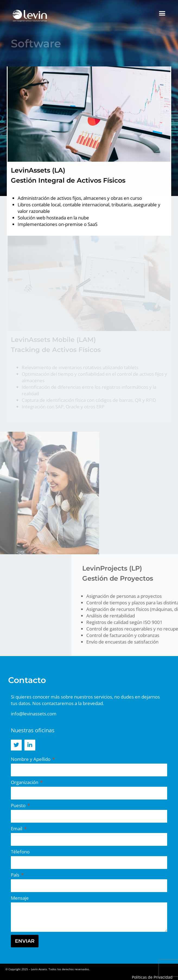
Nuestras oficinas (33, 730)
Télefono (20, 852)
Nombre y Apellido (31, 759)
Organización (25, 782)
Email (17, 829)
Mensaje (20, 898)
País (16, 875)
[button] (162, 13)
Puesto (19, 805)
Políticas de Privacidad (152, 977)
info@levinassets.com (34, 714)
